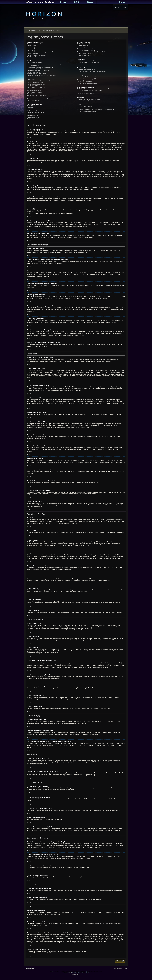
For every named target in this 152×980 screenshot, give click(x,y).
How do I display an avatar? (34, 72)
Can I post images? (32, 111)
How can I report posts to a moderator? (37, 95)
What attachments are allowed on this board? (89, 99)
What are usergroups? (83, 47)
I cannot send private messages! (85, 61)
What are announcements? (34, 114)
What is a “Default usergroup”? (85, 54)
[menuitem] (63, 2)
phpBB (100, 298)
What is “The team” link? (83, 55)
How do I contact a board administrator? (87, 111)
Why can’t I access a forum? (34, 91)
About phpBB (50, 914)
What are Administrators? (83, 44)
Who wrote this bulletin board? (85, 106)
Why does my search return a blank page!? (88, 80)
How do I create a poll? (33, 86)
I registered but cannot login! (34, 49)
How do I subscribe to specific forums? (87, 92)
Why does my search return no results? (87, 78)
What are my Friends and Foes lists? (86, 69)
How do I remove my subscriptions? (86, 94)
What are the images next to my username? (38, 70)
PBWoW (55, 971)
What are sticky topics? (33, 116)
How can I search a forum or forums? (87, 77)
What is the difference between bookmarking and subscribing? (93, 89)
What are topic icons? (33, 119)
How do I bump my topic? (33, 100)
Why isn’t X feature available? (85, 108)
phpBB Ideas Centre (103, 924)
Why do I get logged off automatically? (37, 55)
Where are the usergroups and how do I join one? (90, 49)
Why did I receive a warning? (34, 94)
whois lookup (46, 937)
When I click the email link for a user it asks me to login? (41, 75)
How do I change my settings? (35, 62)
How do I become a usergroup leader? (87, 50)
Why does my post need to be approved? (38, 99)
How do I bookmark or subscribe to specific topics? (90, 90)
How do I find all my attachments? (86, 101)
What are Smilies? (32, 109)
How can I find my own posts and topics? (87, 83)
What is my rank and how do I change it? (37, 74)
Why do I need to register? (34, 44)
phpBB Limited (74, 913)
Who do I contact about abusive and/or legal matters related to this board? (96, 110)
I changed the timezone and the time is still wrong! (40, 67)
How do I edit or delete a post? (35, 83)
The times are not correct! (34, 66)
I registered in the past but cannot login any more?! (40, 52)
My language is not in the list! (34, 69)
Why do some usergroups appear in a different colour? (91, 52)
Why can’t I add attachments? (35, 92)
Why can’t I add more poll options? (36, 87)
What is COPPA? (31, 45)
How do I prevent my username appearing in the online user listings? (45, 64)
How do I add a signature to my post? (37, 84)
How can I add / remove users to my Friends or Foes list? (92, 71)
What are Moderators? (83, 45)
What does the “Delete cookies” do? (36, 57)
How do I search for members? (85, 82)
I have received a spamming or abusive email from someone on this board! (96, 64)
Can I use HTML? (31, 107)
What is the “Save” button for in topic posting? (39, 97)
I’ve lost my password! (33, 54)
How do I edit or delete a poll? (35, 89)
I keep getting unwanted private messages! (88, 62)
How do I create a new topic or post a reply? (38, 81)
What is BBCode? (32, 106)
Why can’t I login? (32, 50)
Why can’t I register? (32, 47)
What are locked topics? (33, 117)
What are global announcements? (36, 112)
